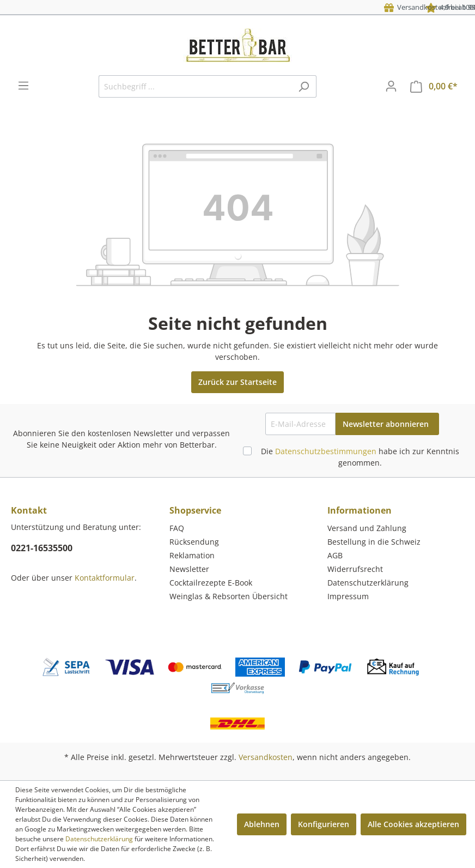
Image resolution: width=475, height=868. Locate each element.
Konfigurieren (324, 824)
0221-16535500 (42, 548)
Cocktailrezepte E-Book (211, 583)
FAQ (177, 528)
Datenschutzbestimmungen (326, 451)
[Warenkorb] (434, 86)
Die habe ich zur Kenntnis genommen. (360, 457)
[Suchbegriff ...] (195, 86)
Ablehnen (262, 824)
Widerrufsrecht (355, 569)
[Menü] (23, 86)
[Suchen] (304, 86)
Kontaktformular (105, 578)
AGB (335, 555)
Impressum (348, 596)
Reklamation (192, 555)
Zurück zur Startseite (237, 382)
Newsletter (189, 569)
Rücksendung (194, 542)
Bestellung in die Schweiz (374, 542)
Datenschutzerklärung (368, 583)
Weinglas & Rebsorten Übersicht (229, 596)
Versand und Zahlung (367, 528)
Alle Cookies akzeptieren (413, 824)
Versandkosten (266, 757)
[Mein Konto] (391, 86)
